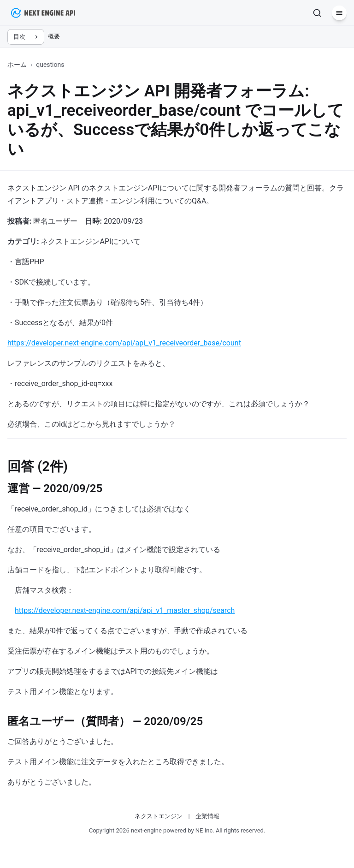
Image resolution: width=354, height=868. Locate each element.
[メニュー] (339, 13)
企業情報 (207, 816)
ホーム (17, 65)
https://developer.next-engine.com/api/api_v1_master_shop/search (125, 610)
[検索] (317, 13)
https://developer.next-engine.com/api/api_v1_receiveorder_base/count (124, 343)
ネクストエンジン (159, 816)
